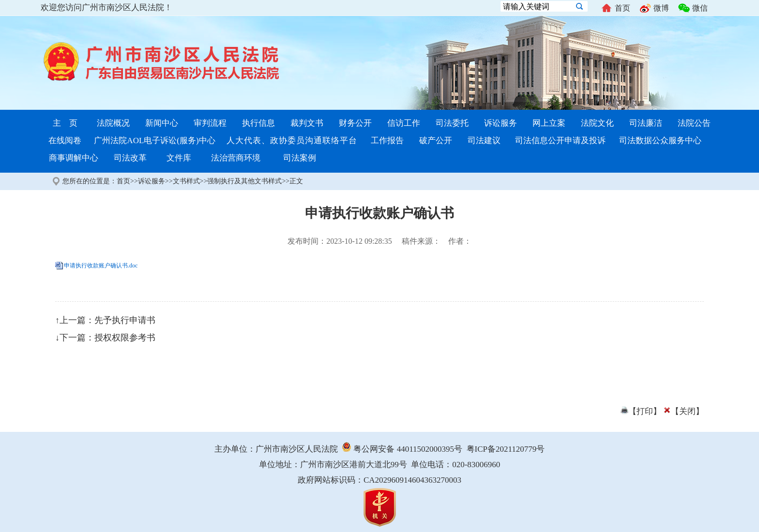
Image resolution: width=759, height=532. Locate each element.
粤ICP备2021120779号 (506, 449)
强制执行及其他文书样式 (244, 181)
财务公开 (355, 123)
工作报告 (387, 140)
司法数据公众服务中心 (660, 140)
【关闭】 (683, 411)
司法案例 (300, 158)
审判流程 (210, 123)
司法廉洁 (646, 123)
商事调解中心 (74, 158)
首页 (615, 8)
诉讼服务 (501, 123)
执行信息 (258, 123)
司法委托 (452, 123)
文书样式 (186, 181)
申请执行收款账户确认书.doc (101, 266)
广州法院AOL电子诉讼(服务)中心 (154, 140)
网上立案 (549, 123)
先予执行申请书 (125, 320)
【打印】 (641, 411)
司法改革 (130, 158)
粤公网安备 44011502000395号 (402, 449)
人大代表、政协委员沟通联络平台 (292, 140)
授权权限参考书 (125, 338)
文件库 (179, 158)
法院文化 (597, 123)
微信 (693, 8)
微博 (654, 8)
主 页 (65, 123)
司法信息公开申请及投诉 (560, 140)
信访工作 (404, 123)
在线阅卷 (65, 140)
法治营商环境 (236, 158)
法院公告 (694, 123)
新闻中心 (162, 123)
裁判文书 (307, 123)
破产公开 (436, 140)
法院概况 (113, 123)
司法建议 (484, 140)
